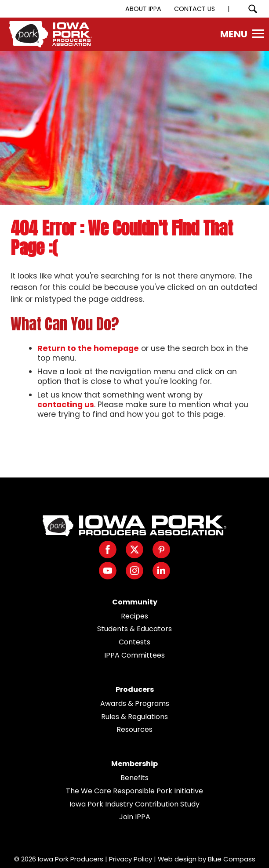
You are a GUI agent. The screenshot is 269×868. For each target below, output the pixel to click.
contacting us (66, 405)
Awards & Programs (135, 703)
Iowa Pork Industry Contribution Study (134, 804)
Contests (134, 642)
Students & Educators (134, 629)
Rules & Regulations (134, 717)
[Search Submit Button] (253, 9)
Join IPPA (135, 817)
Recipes (134, 616)
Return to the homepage (88, 348)
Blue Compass (232, 859)
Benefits (134, 778)
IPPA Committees (134, 655)
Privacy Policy (131, 859)
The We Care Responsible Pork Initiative (134, 791)
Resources (134, 729)
